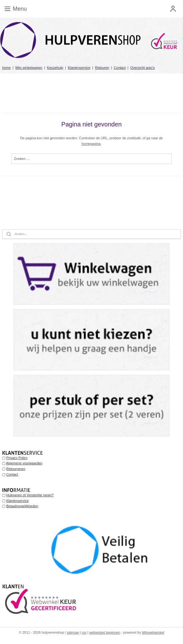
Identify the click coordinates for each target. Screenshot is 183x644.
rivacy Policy (18, 458)
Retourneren (16, 469)
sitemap (73, 632)
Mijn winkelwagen (29, 68)
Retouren (102, 68)
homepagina (91, 144)
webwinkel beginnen (105, 632)
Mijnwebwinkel (153, 632)
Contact (120, 68)
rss (84, 632)
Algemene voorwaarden (24, 463)
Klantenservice (79, 68)
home (7, 68)
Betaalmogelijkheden (22, 506)
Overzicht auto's (143, 68)
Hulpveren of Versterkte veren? (30, 495)
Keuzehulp (55, 68)
